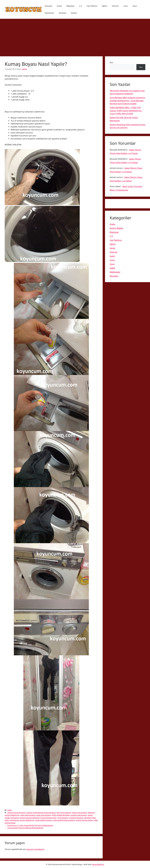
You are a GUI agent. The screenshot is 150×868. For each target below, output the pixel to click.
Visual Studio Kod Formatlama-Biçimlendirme (25, 828)
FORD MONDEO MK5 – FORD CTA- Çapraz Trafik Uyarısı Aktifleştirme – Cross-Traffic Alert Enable (126, 111)
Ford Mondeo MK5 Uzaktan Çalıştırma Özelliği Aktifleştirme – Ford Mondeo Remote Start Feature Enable (127, 101)
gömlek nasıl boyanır (79, 815)
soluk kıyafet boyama (44, 820)
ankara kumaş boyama (16, 813)
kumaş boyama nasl (48, 818)
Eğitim (105, 6)
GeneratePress (98, 864)
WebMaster (49, 13)
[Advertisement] (75, 36)
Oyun (135, 6)
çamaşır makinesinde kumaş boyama (41, 813)
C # (80, 6)
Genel (112, 248)
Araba (59, 6)
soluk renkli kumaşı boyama (64, 820)
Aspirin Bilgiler (116, 228)
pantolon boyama (76, 818)
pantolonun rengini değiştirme (22, 820)
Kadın (10, 810)
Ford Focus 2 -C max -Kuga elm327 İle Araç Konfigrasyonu (30, 825)
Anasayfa (48, 6)
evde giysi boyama (44, 815)
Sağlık (112, 268)
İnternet (115, 6)
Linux (126, 6)
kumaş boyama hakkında (30, 818)
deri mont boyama (64, 813)
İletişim (74, 13)
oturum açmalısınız (35, 849)
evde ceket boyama (28, 815)
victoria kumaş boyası (84, 820)
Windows (63, 13)
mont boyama (63, 818)
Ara (111, 62)
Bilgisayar (70, 6)
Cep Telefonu (92, 6)
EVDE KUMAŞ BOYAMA (61, 815)
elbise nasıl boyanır (80, 813)
